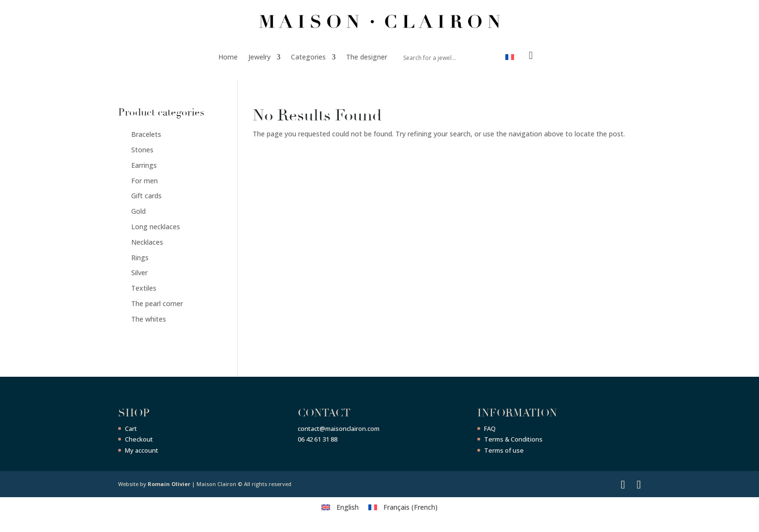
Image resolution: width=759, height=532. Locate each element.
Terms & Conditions (513, 439)
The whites (149, 319)
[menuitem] (510, 59)
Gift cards (146, 196)
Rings (140, 258)
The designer (367, 57)
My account (142, 450)
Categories (308, 57)
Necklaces (147, 242)
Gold (138, 211)
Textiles (144, 288)
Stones (142, 150)
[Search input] (439, 57)
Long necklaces (156, 227)
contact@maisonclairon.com (339, 429)
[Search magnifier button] (486, 57)
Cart (131, 429)
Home (228, 57)
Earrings (144, 165)
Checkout (139, 439)
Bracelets (146, 134)
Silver (139, 273)
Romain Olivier (169, 484)
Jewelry (259, 57)
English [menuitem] (348, 507)
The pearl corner (157, 303)
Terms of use (504, 450)
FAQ (490, 429)
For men (144, 181)
